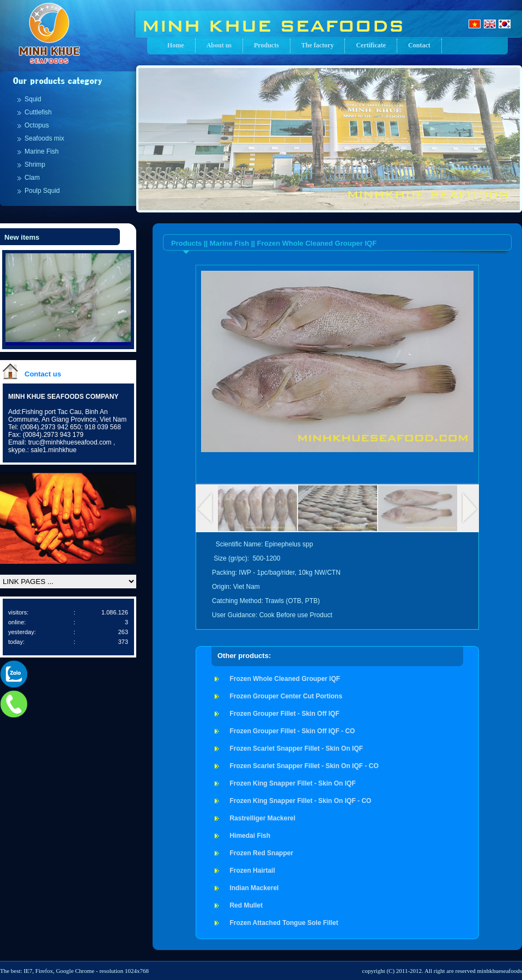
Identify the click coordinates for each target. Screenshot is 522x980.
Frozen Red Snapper (261, 853)
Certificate (371, 45)
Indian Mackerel (254, 888)
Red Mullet (246, 905)
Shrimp (35, 165)
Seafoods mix (44, 138)
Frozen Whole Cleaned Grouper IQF (285, 679)
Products (266, 45)
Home (176, 45)
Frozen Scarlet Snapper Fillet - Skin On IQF (296, 748)
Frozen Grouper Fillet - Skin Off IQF (284, 714)
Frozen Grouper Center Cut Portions (286, 696)
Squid (33, 99)
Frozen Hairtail (252, 871)
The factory (318, 45)
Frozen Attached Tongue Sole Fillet (284, 923)
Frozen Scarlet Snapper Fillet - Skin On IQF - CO (304, 766)
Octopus (37, 125)
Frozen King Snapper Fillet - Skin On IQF (292, 783)
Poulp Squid (42, 191)
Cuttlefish (38, 112)
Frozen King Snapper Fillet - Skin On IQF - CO (300, 801)
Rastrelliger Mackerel (262, 818)
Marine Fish (42, 151)
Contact (419, 45)
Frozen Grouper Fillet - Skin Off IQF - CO (292, 731)
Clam (32, 178)
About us (219, 45)
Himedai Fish (250, 836)
